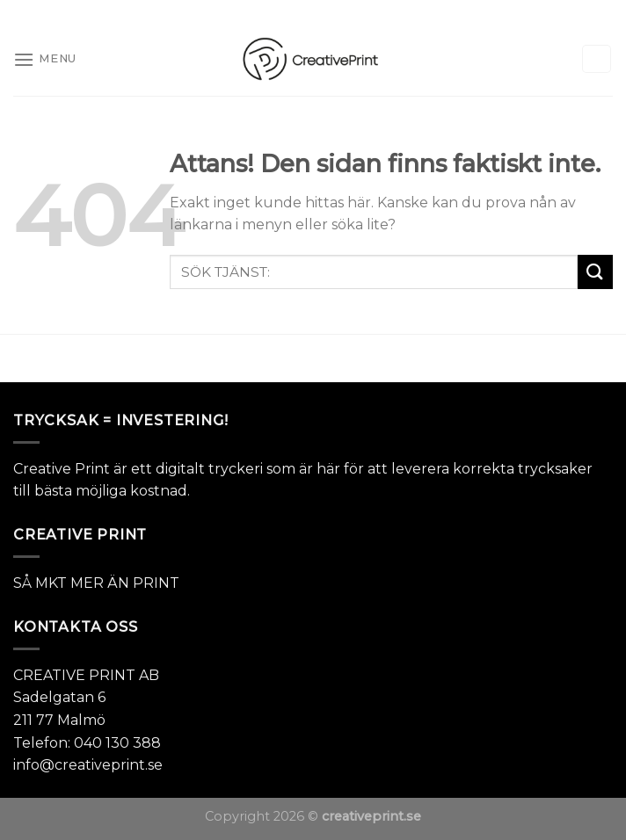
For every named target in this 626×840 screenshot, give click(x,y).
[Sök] (597, 59)
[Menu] (45, 59)
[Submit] (595, 272)
